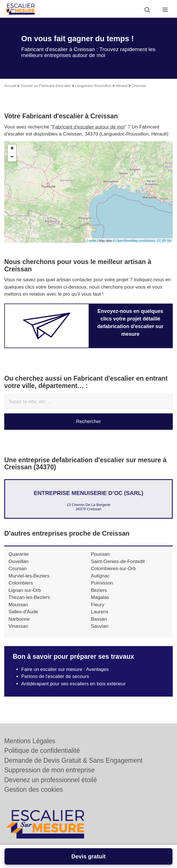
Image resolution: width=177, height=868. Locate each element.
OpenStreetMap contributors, (136, 241)
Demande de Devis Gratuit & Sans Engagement (73, 760)
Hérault (121, 86)
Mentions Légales (30, 741)
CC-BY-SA (164, 241)
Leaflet (92, 241)
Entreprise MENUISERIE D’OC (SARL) (88, 493)
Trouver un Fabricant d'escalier (46, 86)
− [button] (12, 157)
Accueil (10, 86)
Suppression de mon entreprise (50, 770)
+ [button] (12, 149)
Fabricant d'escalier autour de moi (89, 127)
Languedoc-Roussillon (93, 86)
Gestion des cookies (34, 790)
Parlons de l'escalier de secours (55, 676)
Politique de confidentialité (42, 751)
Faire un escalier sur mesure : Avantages (65, 669)
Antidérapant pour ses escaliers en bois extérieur (73, 684)
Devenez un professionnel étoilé (51, 780)
